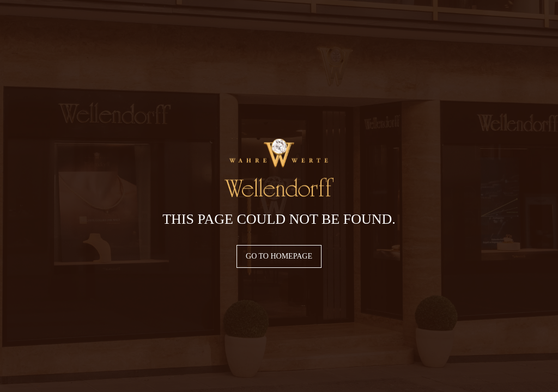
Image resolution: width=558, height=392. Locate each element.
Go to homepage (279, 256)
